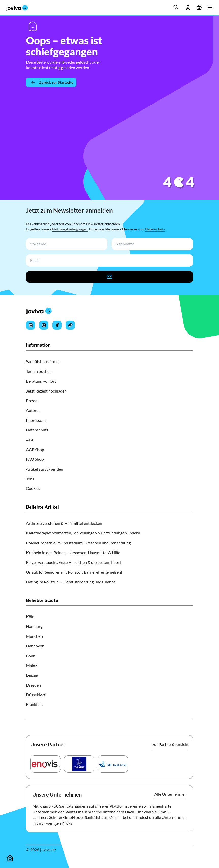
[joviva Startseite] (17, 8)
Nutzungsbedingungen (70, 229)
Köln (30, 617)
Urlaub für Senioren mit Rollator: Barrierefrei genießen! (74, 572)
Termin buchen (39, 371)
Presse (32, 401)
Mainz (31, 665)
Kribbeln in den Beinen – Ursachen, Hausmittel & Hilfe (73, 552)
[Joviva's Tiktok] (70, 325)
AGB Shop (35, 449)
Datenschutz (155, 229)
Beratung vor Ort (41, 381)
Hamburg (34, 626)
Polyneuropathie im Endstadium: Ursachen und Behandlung (78, 543)
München (34, 636)
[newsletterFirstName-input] (66, 244)
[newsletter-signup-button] (109, 277)
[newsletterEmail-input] (108, 260)
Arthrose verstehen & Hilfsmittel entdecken (64, 523)
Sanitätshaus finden (43, 361)
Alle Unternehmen (170, 794)
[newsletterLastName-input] (151, 244)
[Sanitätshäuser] (10, 858)
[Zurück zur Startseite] (51, 82)
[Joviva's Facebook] (57, 325)
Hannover (35, 646)
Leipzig (32, 675)
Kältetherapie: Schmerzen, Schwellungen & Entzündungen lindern (83, 533)
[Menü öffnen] (210, 8)
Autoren (33, 410)
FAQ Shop (35, 459)
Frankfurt (34, 704)
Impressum (36, 420)
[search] (176, 7)
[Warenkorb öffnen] (199, 8)
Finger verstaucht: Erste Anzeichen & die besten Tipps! (73, 562)
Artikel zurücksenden (45, 469)
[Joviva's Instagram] (44, 325)
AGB (30, 440)
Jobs (30, 479)
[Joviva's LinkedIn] (31, 325)
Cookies (33, 488)
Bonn (31, 656)
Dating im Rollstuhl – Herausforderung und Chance (71, 582)
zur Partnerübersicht (170, 744)
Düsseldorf (36, 695)
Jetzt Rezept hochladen (46, 391)
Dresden (33, 685)
